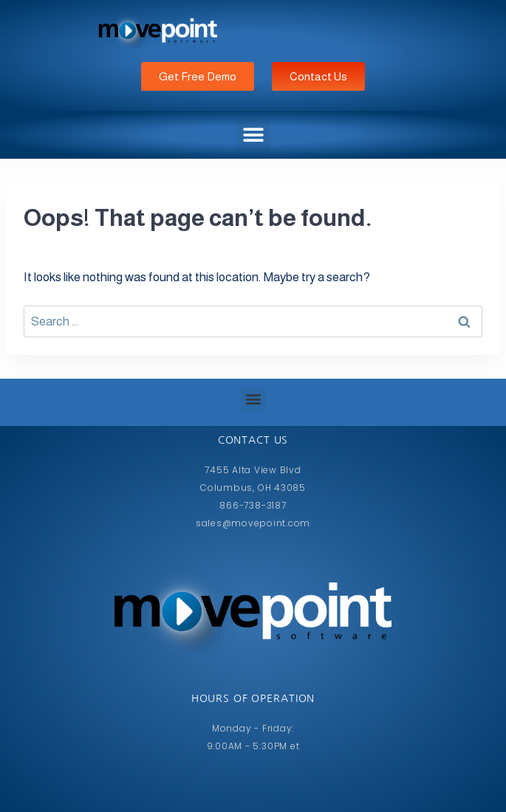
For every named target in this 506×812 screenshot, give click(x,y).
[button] (253, 135)
